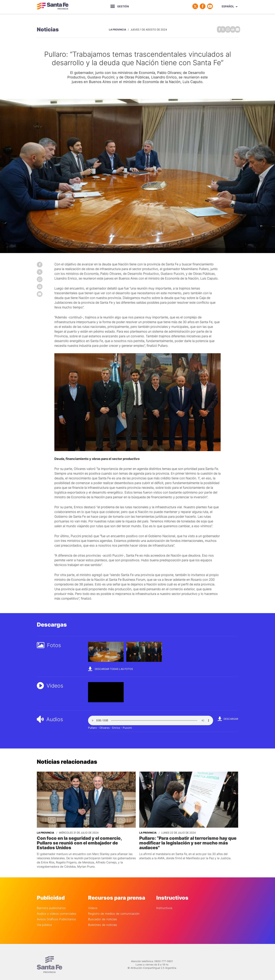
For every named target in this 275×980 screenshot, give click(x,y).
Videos (93, 902)
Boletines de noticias (103, 919)
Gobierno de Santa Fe (53, 6)
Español (228, 6)
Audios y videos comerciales (57, 908)
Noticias (48, 29)
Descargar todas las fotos (110, 668)
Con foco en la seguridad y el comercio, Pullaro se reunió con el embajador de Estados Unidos (86, 840)
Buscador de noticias (103, 913)
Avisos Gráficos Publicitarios (56, 913)
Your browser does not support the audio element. (151, 720)
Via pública (44, 919)
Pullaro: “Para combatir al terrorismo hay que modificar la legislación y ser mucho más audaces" (186, 842)
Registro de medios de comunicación (114, 908)
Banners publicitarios (51, 902)
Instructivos (164, 902)
